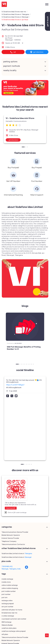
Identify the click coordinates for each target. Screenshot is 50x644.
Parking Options (10, 62)
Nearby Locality (10, 70)
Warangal (28, 557)
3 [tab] (28, 147)
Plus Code (6, 561)
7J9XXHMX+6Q (7, 566)
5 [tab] (25, 364)
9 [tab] (32, 364)
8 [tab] (30, 364)
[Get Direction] (26, 568)
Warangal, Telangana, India (11, 569)
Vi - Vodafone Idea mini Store (20, 118)
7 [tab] (28, 364)
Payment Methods (12, 66)
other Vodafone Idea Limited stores (19, 548)
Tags (4, 574)
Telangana (28, 553)
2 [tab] (26, 147)
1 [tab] (22, 147)
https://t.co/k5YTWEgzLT (15, 385)
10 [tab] (33, 364)
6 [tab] (27, 364)
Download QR (11, 508)
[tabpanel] (25, 129)
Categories (7, 527)
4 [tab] (23, 364)
